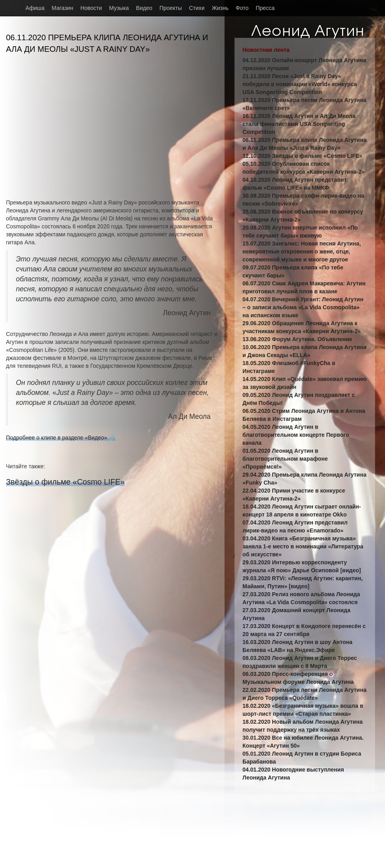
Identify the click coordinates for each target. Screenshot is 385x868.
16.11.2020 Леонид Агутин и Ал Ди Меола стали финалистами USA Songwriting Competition (299, 124)
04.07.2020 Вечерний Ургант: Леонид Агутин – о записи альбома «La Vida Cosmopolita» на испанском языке (303, 307)
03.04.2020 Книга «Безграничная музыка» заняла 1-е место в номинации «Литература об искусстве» (303, 546)
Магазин (63, 8)
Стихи (197, 8)
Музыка (119, 8)
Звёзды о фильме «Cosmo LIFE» (65, 482)
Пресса (265, 8)
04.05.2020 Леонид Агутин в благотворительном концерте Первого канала (296, 435)
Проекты (171, 8)
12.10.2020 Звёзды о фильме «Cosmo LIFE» (302, 156)
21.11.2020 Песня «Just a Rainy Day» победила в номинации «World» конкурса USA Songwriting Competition (300, 84)
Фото (242, 8)
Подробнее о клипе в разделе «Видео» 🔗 (61, 438)
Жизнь (220, 8)
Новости (91, 8)
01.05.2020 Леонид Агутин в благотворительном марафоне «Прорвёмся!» (285, 459)
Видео (144, 8)
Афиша (35, 8)
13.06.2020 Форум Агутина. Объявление (297, 339)
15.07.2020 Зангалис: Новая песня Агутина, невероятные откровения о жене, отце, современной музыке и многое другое (302, 251)
